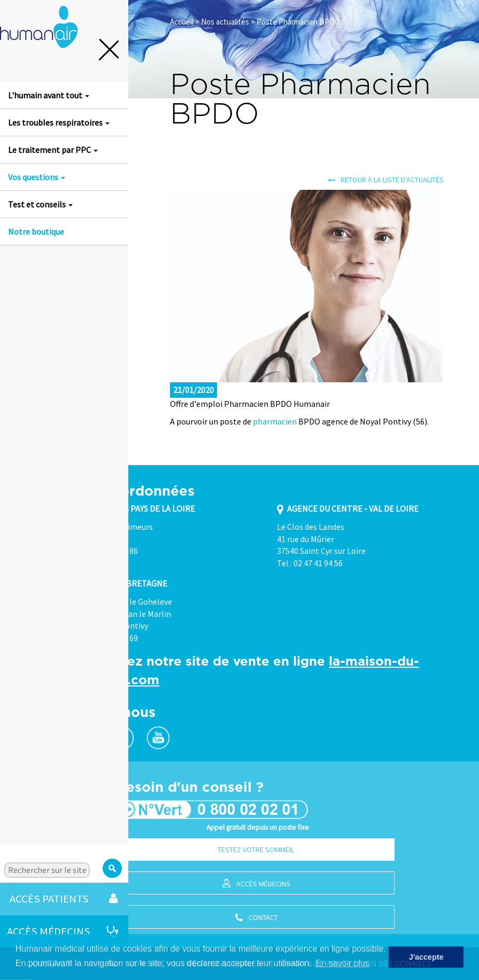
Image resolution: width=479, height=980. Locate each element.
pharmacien (275, 421)
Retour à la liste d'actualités (386, 180)
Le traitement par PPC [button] (53, 150)
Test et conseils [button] (40, 204)
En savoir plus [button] (343, 963)
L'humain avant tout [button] (49, 95)
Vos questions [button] (37, 177)
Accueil (182, 22)
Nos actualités (225, 22)
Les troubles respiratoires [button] (59, 122)
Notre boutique (36, 232)
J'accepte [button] (426, 957)
